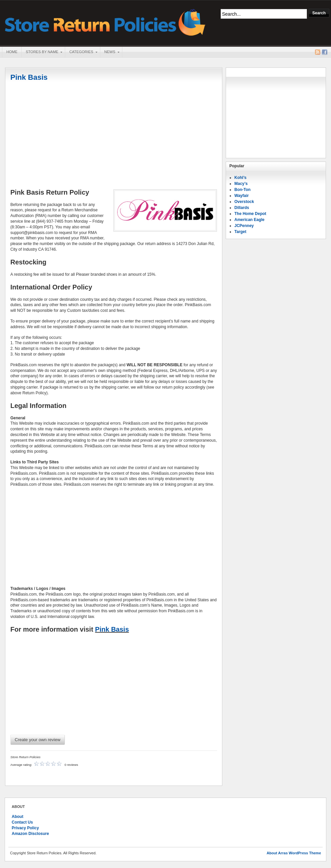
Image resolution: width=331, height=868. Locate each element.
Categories (81, 52)
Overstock (244, 202)
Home (12, 52)
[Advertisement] (114, 136)
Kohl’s (240, 178)
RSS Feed (318, 52)
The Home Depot (250, 214)
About (18, 817)
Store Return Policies (105, 22)
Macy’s (241, 184)
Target (240, 232)
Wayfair (242, 196)
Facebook (325, 52)
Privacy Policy (25, 828)
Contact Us (22, 822)
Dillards (242, 208)
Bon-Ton (242, 190)
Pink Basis (29, 77)
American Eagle (249, 220)
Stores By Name (42, 52)
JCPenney (244, 226)
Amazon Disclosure (30, 834)
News (110, 52)
